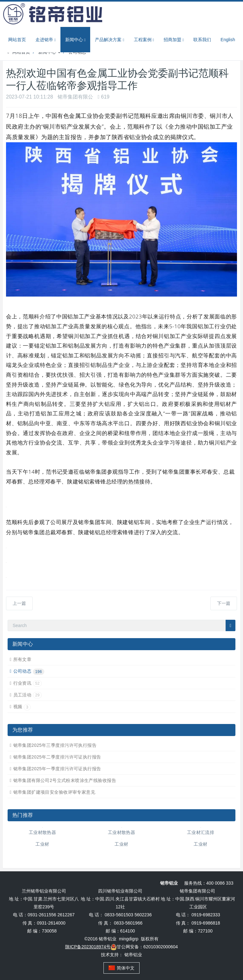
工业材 (42, 844)
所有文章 (22, 659)
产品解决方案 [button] (109, 40)
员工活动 (28, 695)
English (228, 40)
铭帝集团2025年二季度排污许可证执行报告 (57, 757)
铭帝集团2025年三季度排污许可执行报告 (55, 745)
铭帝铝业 (133, 955)
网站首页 (17, 40)
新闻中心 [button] (75, 40)
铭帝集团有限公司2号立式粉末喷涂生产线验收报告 (65, 780)
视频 (22, 707)
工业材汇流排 (201, 832)
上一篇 (19, 603)
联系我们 (202, 40)
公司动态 (29, 671)
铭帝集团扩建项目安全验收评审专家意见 (54, 792)
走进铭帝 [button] (46, 40)
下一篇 (224, 603)
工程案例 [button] (144, 40)
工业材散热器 (43, 832)
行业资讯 (28, 683)
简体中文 (122, 968)
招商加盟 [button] (174, 40)
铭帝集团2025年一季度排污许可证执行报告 (57, 769)
